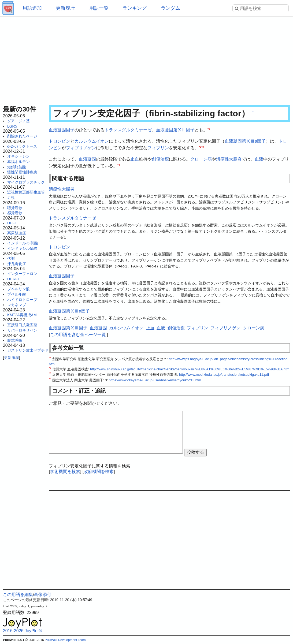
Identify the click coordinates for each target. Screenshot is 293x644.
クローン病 (201, 159)
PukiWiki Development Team (65, 640)
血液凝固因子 (62, 130)
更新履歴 (65, 8)
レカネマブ (17, 305)
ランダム (170, 8)
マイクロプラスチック (26, 182)
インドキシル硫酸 (22, 248)
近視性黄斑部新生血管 (26, 192)
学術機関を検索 (65, 472)
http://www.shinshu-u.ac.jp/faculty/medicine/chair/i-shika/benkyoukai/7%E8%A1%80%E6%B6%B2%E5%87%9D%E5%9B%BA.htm (190, 369)
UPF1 (12, 223)
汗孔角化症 (17, 264)
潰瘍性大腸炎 (229, 159)
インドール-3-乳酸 (23, 243)
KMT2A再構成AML (23, 315)
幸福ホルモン (18, 162)
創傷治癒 (160, 159)
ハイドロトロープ (22, 300)
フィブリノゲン (81, 148)
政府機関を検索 (99, 472)
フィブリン (158, 148)
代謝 (11, 258)
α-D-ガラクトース (22, 146)
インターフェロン (22, 274)
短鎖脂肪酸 (17, 167)
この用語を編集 (18, 595)
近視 (11, 198)
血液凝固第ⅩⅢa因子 (245, 141)
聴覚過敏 (15, 208)
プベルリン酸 (18, 289)
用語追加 (32, 8)
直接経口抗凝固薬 (22, 325)
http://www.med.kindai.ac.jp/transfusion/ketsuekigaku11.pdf (224, 375)
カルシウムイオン (92, 141)
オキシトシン (18, 156)
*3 (203, 147)
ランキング (135, 8)
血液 (259, 159)
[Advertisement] (146, 59)
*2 (200, 147)
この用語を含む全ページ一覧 (78, 335)
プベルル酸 (17, 294)
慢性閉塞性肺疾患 (22, 172)
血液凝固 (87, 159)
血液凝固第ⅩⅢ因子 (175, 130)
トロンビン (60, 141)
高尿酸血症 (17, 233)
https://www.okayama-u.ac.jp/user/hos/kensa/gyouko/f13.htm (155, 380)
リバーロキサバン (22, 330)
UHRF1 (14, 279)
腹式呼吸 (15, 340)
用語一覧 (99, 8)
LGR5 (12, 126)
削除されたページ (22, 136)
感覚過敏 (15, 213)
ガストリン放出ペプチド (28, 350)
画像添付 (43, 595)
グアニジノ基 (18, 121)
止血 (135, 159)
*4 (119, 165)
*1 (209, 129)
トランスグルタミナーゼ (128, 130)
